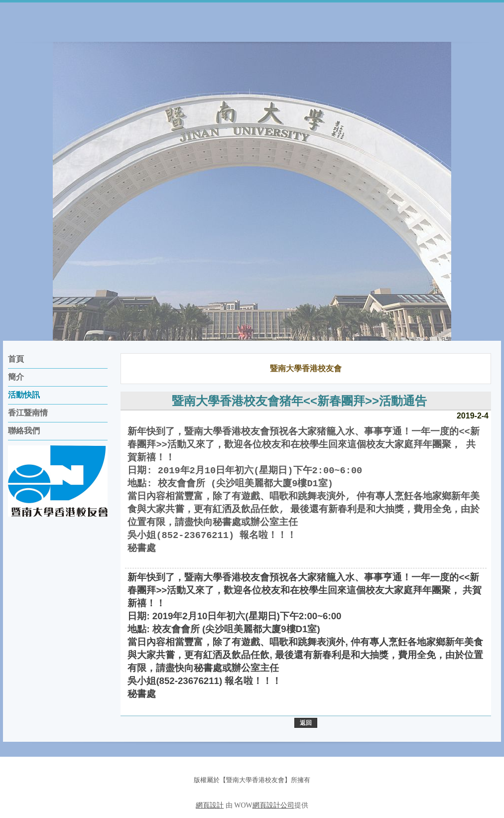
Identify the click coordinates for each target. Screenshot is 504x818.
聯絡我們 (24, 431)
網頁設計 (210, 805)
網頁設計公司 (273, 805)
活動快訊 (24, 395)
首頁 (16, 359)
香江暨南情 (28, 413)
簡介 (16, 377)
